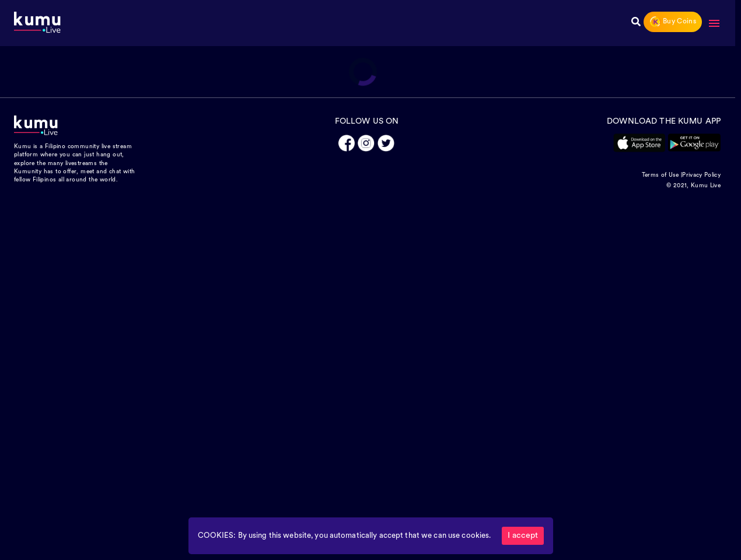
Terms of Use (660, 175)
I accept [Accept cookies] (523, 536)
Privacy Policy (701, 175)
